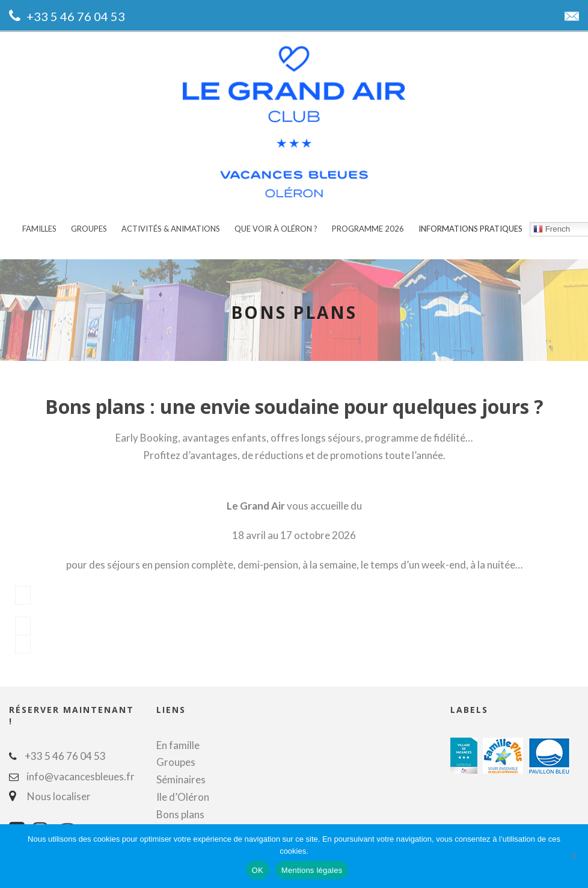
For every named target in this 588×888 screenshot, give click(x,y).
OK (258, 870)
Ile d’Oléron (183, 793)
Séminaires (181, 776)
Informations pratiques (470, 229)
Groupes (89, 229)
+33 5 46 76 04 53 (76, 16)
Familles (39, 229)
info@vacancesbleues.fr (81, 773)
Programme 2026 (368, 229)
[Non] (573, 856)
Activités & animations (171, 229)
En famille (178, 742)
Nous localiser (56, 793)
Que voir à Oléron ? (276, 229)
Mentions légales (312, 870)
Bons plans (180, 811)
